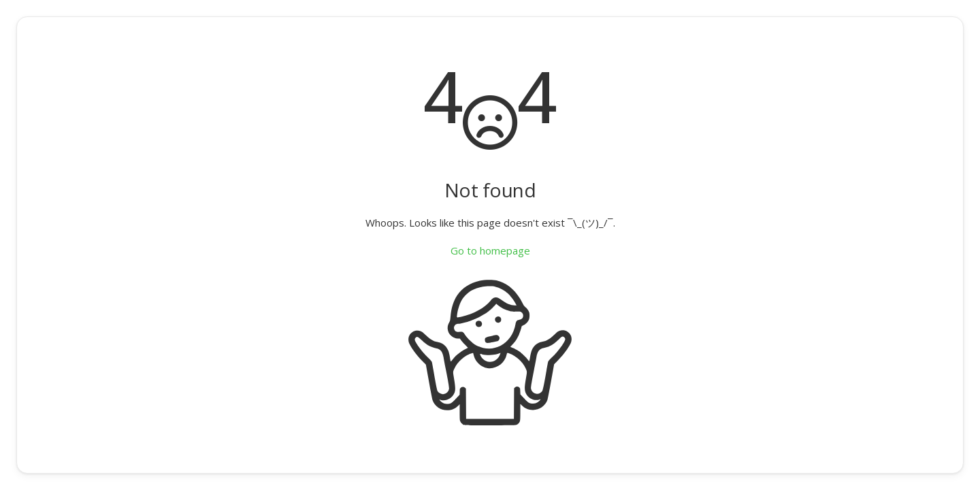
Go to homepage (490, 250)
